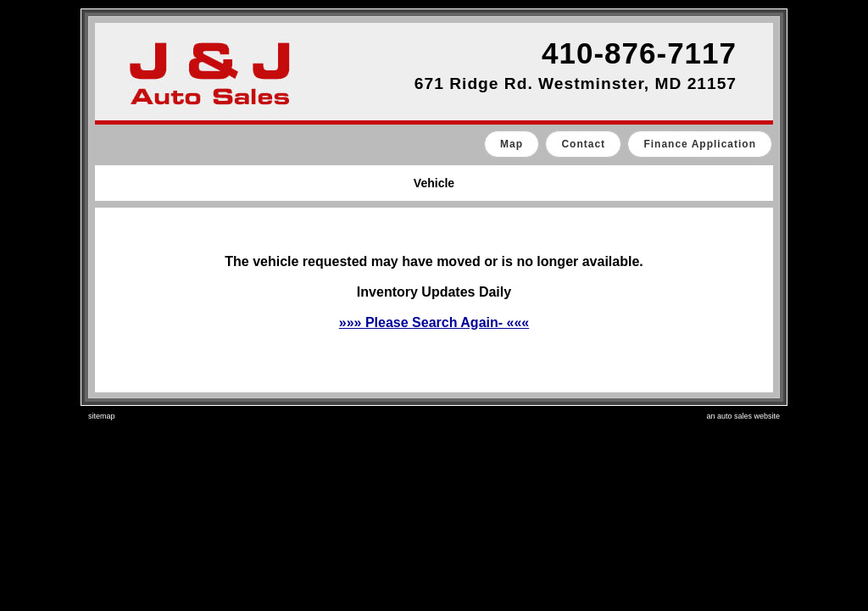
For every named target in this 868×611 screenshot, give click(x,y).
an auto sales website (743, 416)
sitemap (102, 416)
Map (512, 144)
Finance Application (700, 144)
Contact (583, 144)
